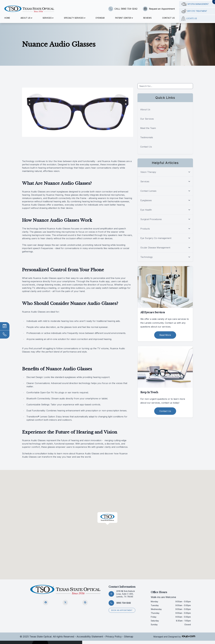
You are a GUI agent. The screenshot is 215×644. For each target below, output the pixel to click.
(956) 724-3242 (124, 603)
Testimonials (147, 137)
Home (7, 18)
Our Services (147, 119)
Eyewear (100, 18)
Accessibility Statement (90, 637)
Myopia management (195, 4)
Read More (165, 335)
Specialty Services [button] (75, 18)
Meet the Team (148, 128)
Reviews (147, 18)
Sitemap (129, 637)
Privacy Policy (114, 637)
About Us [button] (26, 18)
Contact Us (168, 18)
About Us (145, 109)
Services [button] (48, 18)
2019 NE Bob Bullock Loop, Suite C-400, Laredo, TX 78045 (126, 594)
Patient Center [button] (124, 18)
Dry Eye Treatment (194, 11)
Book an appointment (122, 610)
